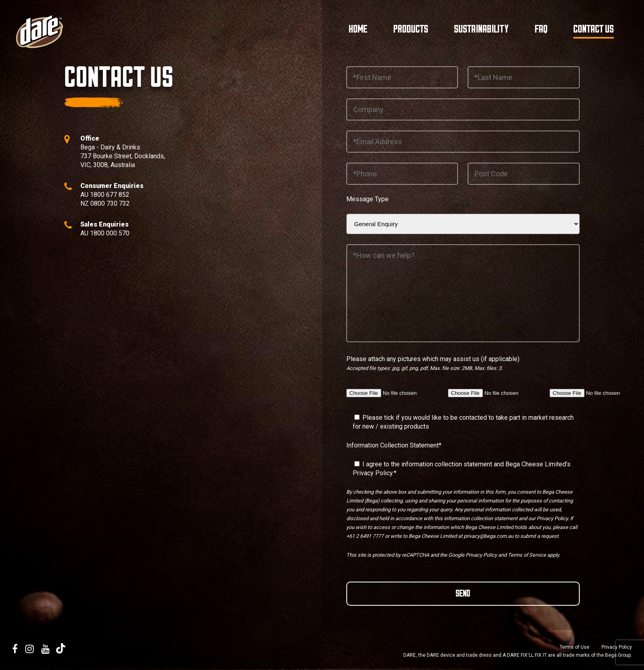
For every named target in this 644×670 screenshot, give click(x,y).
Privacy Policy (373, 473)
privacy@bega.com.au (489, 536)
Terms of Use (574, 647)
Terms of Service (527, 555)
